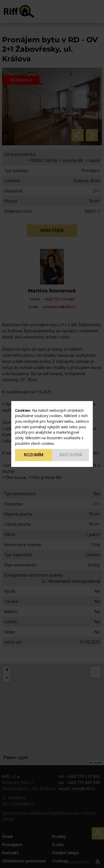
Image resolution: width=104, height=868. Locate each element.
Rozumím (34, 455)
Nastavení (71, 455)
